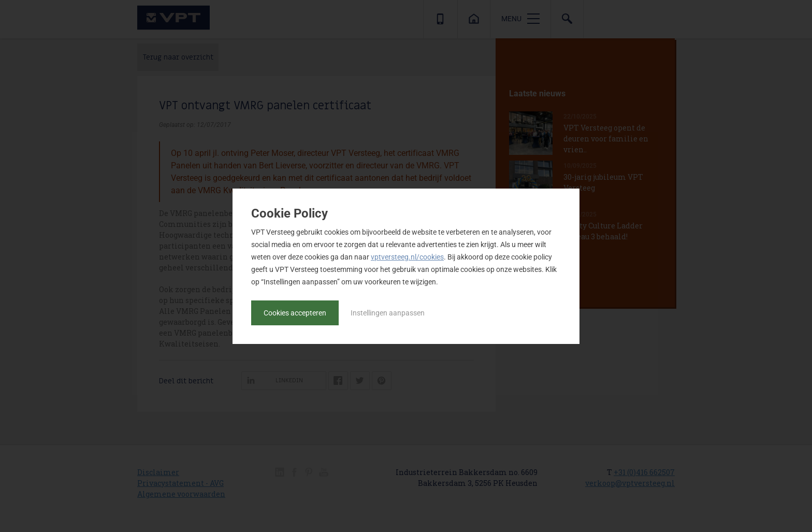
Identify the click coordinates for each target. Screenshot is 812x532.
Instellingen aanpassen (388, 313)
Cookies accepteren (295, 313)
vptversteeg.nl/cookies (407, 257)
